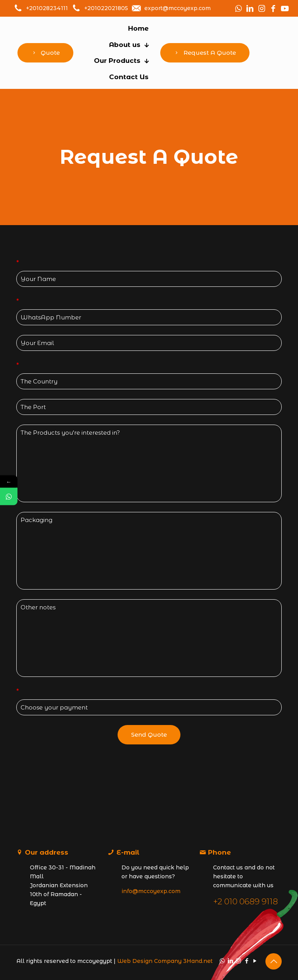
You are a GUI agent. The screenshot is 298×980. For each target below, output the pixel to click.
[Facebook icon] (247, 961)
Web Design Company (149, 961)
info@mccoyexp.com (151, 891)
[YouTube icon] (255, 961)
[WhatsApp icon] (222, 961)
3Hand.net (198, 961)
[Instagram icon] (238, 961)
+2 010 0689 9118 (245, 901)
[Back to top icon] (274, 961)
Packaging (149, 551)
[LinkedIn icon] (230, 961)
